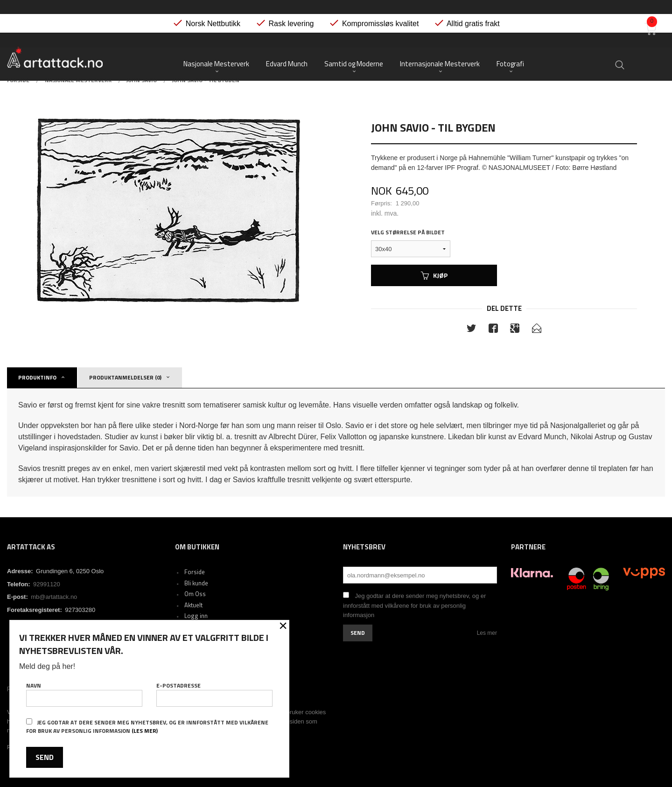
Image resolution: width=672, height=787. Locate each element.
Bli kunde (196, 583)
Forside (195, 572)
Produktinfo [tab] (37, 377)
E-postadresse (214, 694)
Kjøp (434, 275)
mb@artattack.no (54, 597)
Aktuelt (193, 605)
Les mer (487, 633)
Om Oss (195, 594)
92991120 (47, 584)
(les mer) (145, 731)
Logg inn (196, 616)
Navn (84, 694)
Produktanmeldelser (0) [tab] (125, 377)
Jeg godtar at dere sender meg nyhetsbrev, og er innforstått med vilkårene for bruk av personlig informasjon (414, 605)
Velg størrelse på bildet (408, 232)
